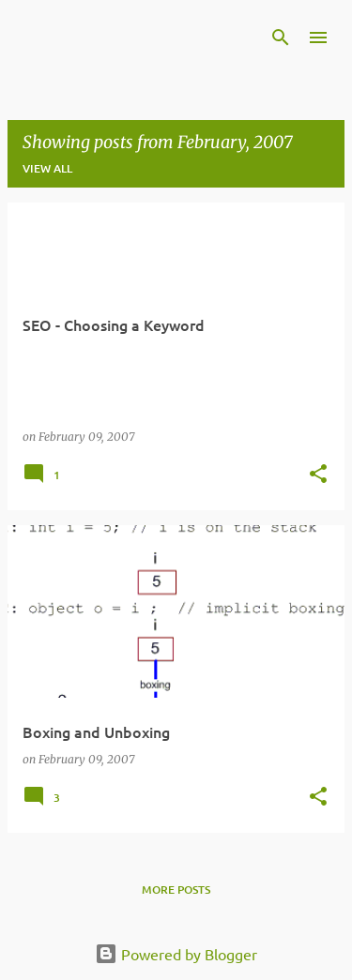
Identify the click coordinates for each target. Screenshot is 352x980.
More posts (176, 890)
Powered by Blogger (176, 954)
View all (47, 168)
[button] (318, 475)
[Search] (281, 38)
